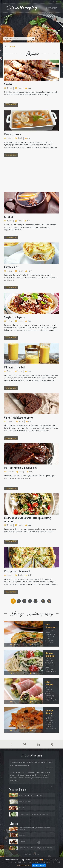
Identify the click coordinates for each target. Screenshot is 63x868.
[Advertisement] (32, 175)
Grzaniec (9, 217)
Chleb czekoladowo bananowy (19, 417)
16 (43, 601)
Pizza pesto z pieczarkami (17, 571)
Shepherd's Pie (11, 267)
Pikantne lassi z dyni (14, 367)
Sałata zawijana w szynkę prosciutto (49, 683)
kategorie (52, 8)
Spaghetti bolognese (15, 317)
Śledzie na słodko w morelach (49, 712)
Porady (35, 858)
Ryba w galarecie (13, 134)
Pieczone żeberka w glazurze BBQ (21, 468)
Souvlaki (8, 84)
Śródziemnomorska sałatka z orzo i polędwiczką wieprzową (28, 519)
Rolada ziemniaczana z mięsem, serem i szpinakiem (51, 626)
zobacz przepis (11, 105)
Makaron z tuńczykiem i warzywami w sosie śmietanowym (50, 654)
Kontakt (53, 858)
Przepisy (27, 858)
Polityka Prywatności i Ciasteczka (44, 860)
